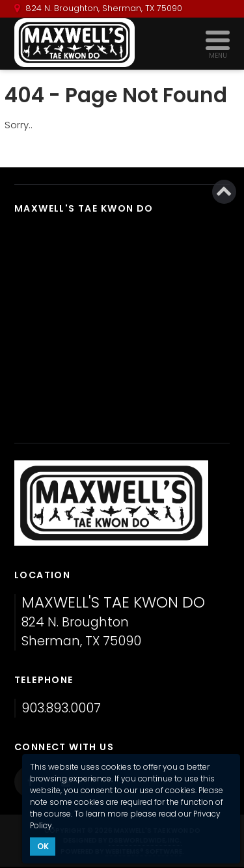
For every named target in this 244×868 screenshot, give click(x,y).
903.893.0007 (61, 708)
